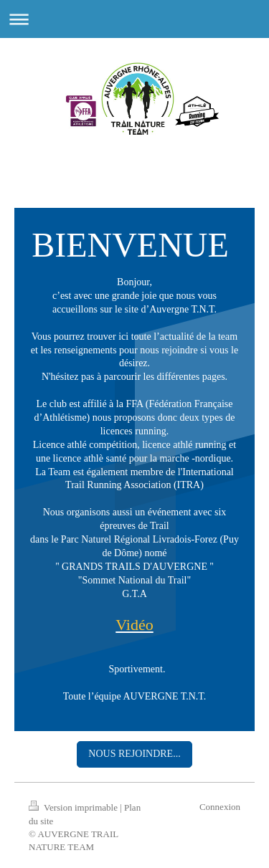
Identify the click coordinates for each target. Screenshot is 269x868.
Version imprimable (74, 807)
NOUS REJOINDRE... (134, 754)
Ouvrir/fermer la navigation (134, 19)
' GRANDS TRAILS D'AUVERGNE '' (136, 567)
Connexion (220, 807)
